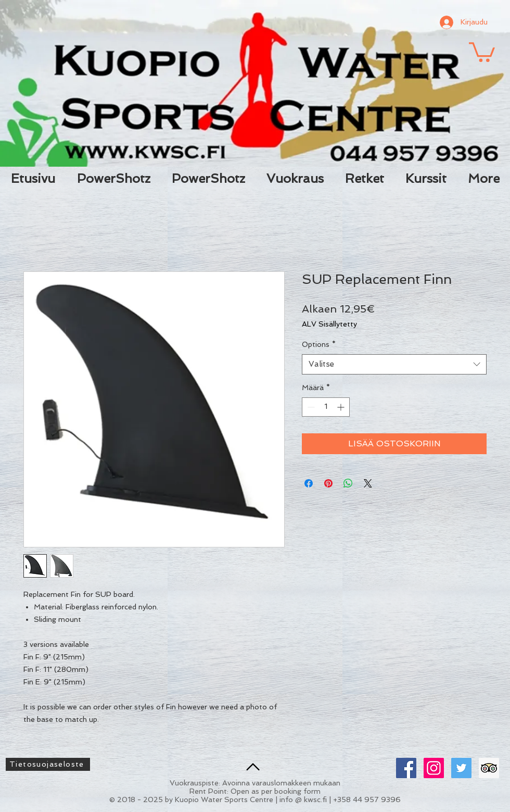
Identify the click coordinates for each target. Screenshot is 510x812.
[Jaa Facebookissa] (309, 483)
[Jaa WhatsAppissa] (348, 483)
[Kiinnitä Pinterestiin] (328, 483)
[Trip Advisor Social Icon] (489, 768)
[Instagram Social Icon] (434, 768)
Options (319, 344)
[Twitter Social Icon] (461, 768)
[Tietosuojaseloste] (48, 764)
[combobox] (394, 364)
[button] (482, 51)
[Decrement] (310, 407)
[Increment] (342, 407)
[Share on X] (368, 483)
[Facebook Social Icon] (406, 768)
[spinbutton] (326, 407)
